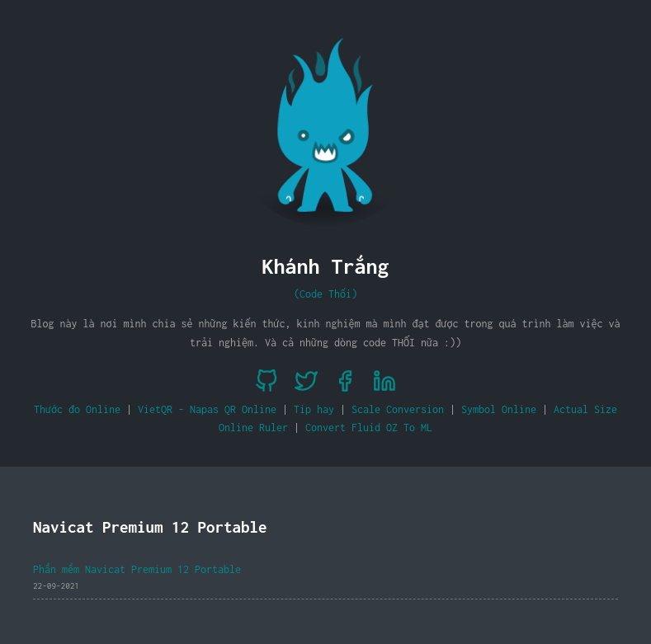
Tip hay (314, 409)
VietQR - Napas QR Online (207, 409)
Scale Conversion (398, 409)
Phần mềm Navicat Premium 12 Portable (137, 569)
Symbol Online (499, 409)
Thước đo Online (77, 409)
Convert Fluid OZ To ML (369, 428)
